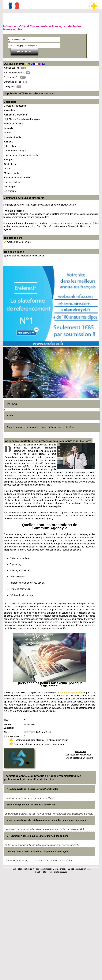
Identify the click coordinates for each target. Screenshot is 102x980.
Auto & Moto (10, 110)
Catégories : (13, 87)
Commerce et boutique (15, 151)
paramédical (47, 537)
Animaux (8, 142)
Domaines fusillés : (15, 82)
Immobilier (9, 128)
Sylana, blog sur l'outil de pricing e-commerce (31, 805)
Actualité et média (13, 137)
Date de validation (9, 726)
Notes (7, 732)
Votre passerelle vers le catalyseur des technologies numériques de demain (46, 820)
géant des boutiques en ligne (78, 869)
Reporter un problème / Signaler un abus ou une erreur (41, 740)
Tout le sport (10, 187)
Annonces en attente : (17, 73)
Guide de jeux (11, 164)
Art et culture (10, 146)
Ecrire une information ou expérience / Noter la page (39, 744)
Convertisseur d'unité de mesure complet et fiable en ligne (37, 851)
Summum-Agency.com (72, 692)
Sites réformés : (15, 77)
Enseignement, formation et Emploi (21, 155)
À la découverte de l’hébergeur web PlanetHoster (32, 789)
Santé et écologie (13, 182)
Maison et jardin (12, 173)
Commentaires (12, 736)
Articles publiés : (15, 68)
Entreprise (9, 160)
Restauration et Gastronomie (18, 178)
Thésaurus (12, 404)
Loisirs (7, 169)
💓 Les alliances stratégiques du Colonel (24, 256)
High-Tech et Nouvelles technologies (22, 119)
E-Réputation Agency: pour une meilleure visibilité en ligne (37, 836)
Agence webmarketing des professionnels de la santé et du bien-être (40, 427)
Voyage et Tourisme (14, 124)
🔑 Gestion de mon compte (17, 242)
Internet (8, 133)
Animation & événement (16, 115)
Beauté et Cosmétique (15, 106)
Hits (6, 720)
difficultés (40, 463)
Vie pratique (10, 191)
